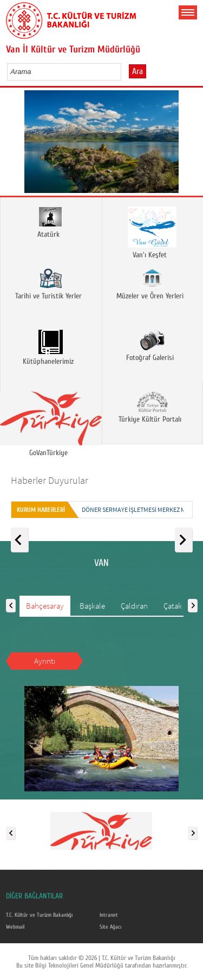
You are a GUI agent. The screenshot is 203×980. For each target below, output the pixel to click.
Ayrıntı (45, 661)
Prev (12, 145)
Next (191, 145)
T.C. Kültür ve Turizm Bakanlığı (39, 915)
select (124, 71)
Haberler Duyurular (50, 480)
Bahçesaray (45, 606)
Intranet (109, 915)
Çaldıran (134, 606)
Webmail (15, 927)
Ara (137, 71)
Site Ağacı (110, 927)
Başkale (92, 606)
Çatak (173, 606)
